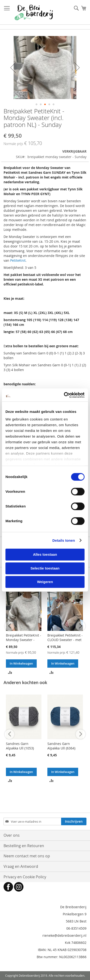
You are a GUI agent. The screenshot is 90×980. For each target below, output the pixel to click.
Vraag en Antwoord (21, 866)
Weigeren (45, 582)
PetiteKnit (18, 260)
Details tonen (64, 540)
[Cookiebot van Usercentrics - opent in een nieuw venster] (64, 395)
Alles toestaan (45, 554)
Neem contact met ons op (27, 856)
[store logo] (34, 12)
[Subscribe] (74, 821)
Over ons (12, 835)
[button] (13, 68)
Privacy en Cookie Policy (25, 877)
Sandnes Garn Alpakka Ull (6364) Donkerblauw (61, 748)
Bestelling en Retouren (24, 846)
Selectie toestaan (45, 568)
